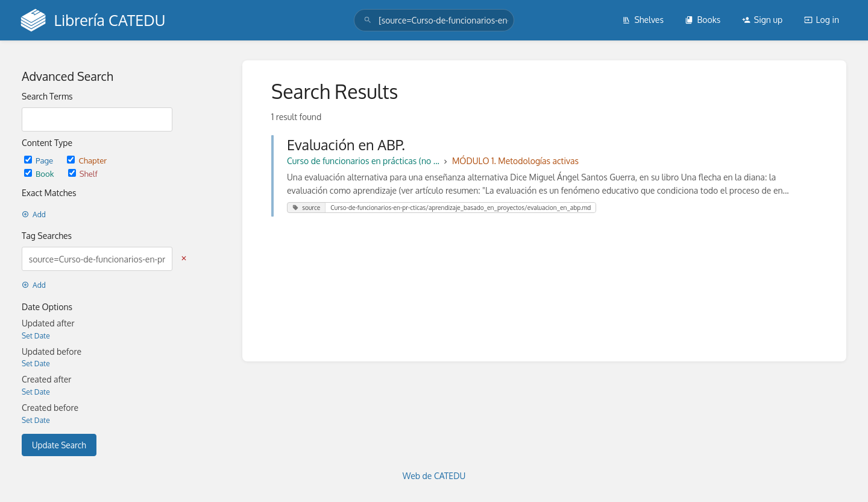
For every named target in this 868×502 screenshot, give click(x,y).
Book (40, 173)
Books (703, 20)
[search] (434, 20)
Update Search (59, 445)
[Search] (368, 20)
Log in (822, 20)
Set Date (36, 336)
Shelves (643, 20)
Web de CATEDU (434, 476)
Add (34, 214)
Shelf (83, 173)
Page (39, 160)
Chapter (87, 160)
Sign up (762, 20)
